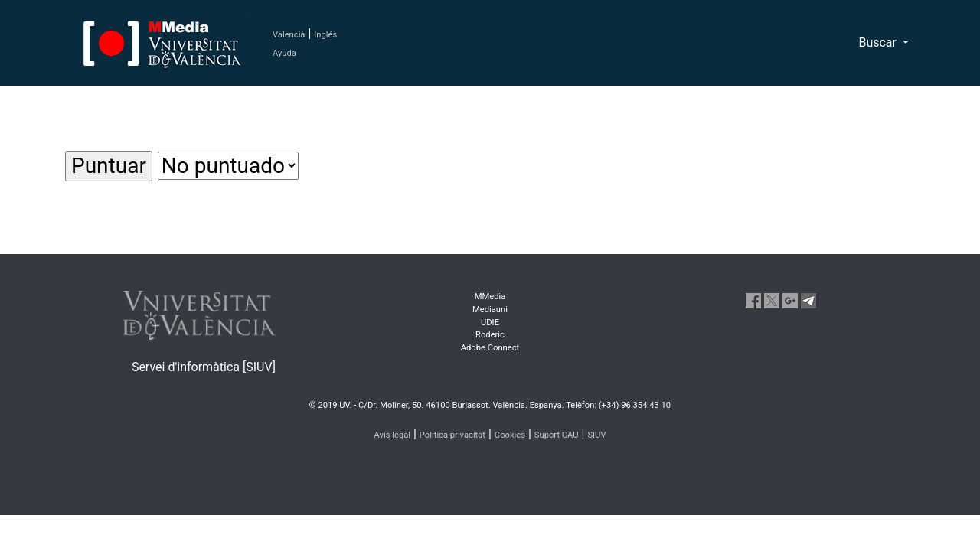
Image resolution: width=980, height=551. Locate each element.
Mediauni (490, 310)
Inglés (325, 35)
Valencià (289, 35)
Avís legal (393, 435)
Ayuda (284, 53)
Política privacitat (452, 435)
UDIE (490, 323)
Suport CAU (557, 435)
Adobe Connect (490, 348)
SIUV (596, 435)
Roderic (490, 335)
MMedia (490, 297)
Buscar (879, 42)
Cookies (510, 435)
